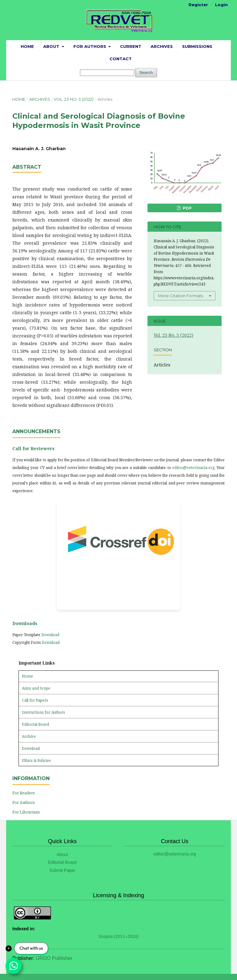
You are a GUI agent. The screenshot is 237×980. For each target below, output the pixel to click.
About (52, 46)
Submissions (197, 46)
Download (50, 635)
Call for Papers (35, 700)
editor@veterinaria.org (193, 468)
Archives (162, 46)
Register (198, 5)
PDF (187, 208)
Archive (29, 736)
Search (146, 72)
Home (27, 46)
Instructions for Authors (44, 712)
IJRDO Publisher (54, 958)
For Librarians (26, 812)
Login (221, 5)
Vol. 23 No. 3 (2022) (74, 99)
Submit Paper (62, 870)
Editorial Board (35, 724)
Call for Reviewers (33, 448)
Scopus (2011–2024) (118, 936)
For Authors (90, 46)
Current (131, 46)
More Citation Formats (181, 296)
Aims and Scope (36, 688)
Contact (121, 59)
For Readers (24, 793)
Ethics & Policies (36, 760)
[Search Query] (107, 73)
